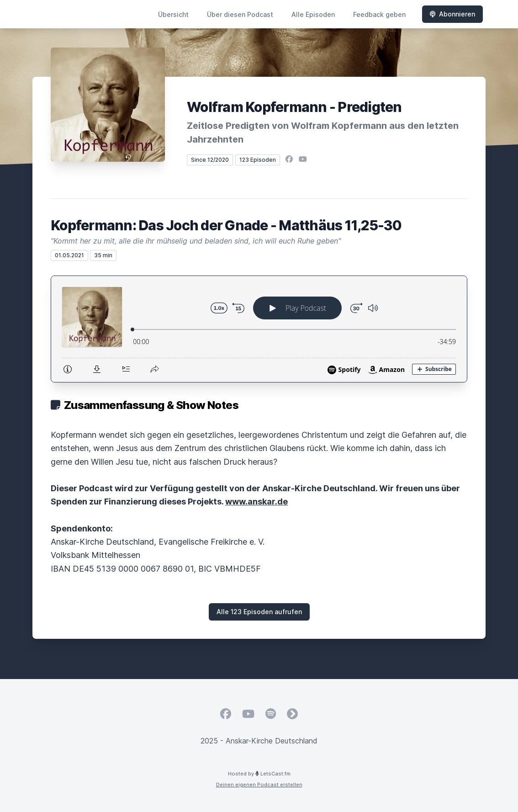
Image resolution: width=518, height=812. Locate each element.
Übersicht (173, 14)
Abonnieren (452, 14)
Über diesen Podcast (240, 14)
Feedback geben (379, 14)
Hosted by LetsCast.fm (259, 774)
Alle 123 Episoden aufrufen (259, 612)
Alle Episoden (313, 14)
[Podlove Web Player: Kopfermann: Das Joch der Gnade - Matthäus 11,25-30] (259, 329)
